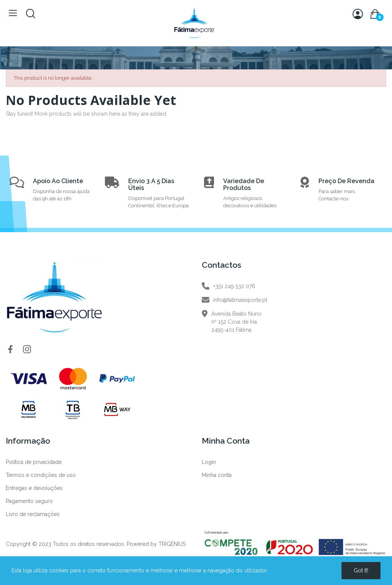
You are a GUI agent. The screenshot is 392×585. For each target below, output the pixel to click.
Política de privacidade (34, 462)
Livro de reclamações (33, 514)
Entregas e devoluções (34, 488)
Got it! (361, 570)
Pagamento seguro (29, 501)
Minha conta (217, 475)
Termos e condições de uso (41, 475)
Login (209, 462)
